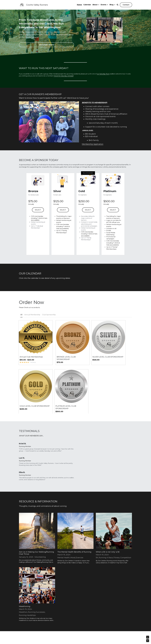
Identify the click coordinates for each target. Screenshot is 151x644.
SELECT (38, 220)
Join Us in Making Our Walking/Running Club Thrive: (36, 523)
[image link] (22, 5)
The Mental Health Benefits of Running (74, 522)
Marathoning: (25, 576)
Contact (126, 5)
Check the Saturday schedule (64, 76)
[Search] (117, 5)
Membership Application (107, 155)
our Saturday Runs (103, 74)
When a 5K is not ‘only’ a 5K (108, 522)
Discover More (46, 45)
